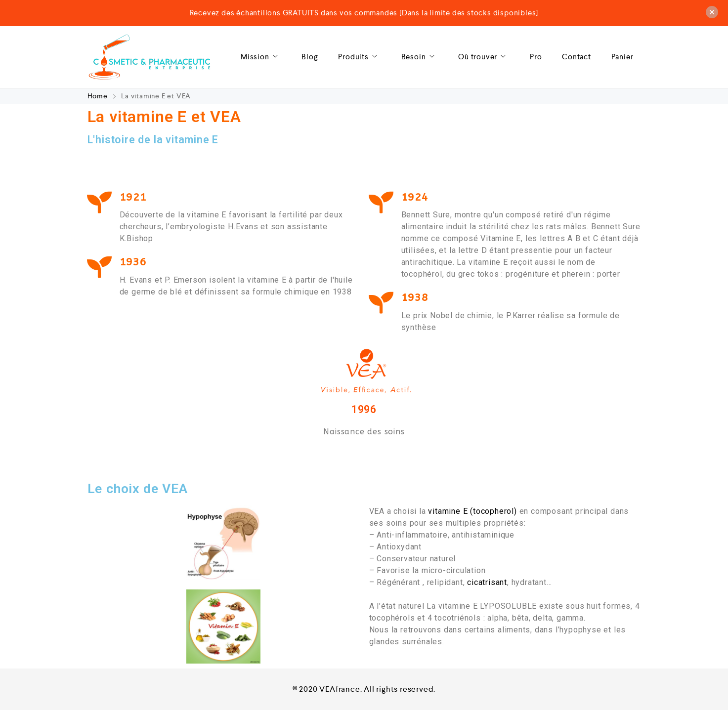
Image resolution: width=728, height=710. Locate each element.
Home (99, 96)
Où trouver (484, 57)
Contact (577, 57)
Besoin (420, 57)
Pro (536, 57)
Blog (310, 57)
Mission (261, 57)
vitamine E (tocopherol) (472, 511)
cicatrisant (487, 582)
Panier (622, 57)
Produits (359, 57)
